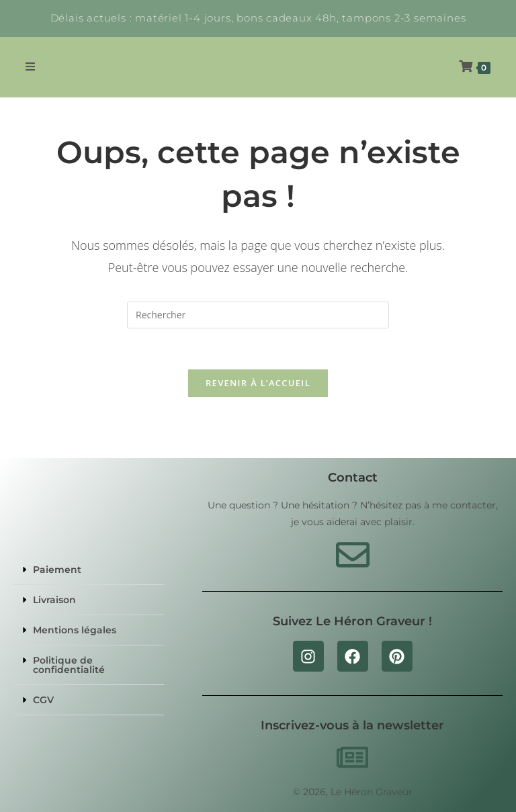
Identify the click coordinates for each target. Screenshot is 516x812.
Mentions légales (75, 630)
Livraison (54, 600)
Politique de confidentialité (69, 665)
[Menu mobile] (31, 67)
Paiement (57, 570)
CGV (43, 700)
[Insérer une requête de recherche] (258, 315)
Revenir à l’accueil (258, 383)
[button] (89, 570)
